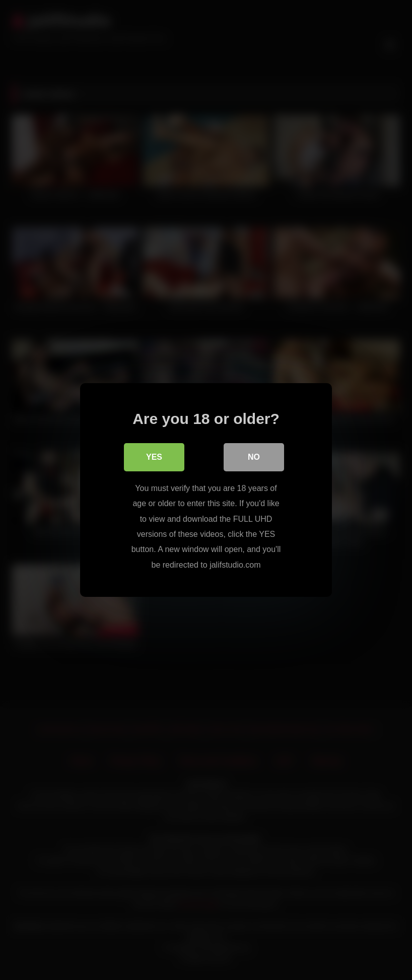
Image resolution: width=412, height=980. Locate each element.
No (254, 457)
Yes (154, 457)
